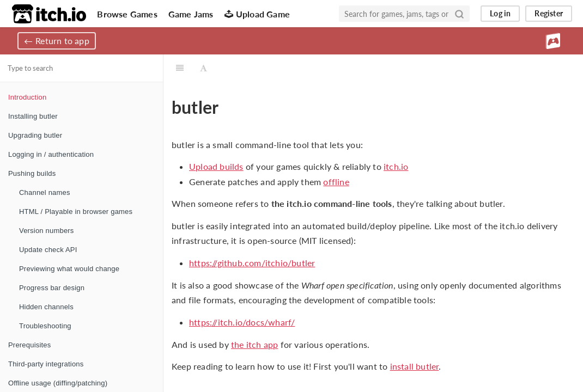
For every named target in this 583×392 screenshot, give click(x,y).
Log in (500, 13)
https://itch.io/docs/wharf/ (242, 322)
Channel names (45, 192)
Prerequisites (29, 345)
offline (336, 182)
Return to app (62, 41)
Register (549, 13)
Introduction (27, 97)
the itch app (254, 344)
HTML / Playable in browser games (76, 212)
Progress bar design (52, 288)
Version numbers (47, 231)
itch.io (396, 166)
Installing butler (33, 116)
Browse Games (127, 14)
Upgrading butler (35, 135)
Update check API (48, 250)
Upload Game (257, 14)
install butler (415, 366)
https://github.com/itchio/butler (252, 263)
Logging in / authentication (51, 154)
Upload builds (216, 166)
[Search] (459, 14)
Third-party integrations (46, 364)
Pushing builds (32, 173)
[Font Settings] (204, 68)
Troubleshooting (45, 326)
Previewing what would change (69, 269)
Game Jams (191, 14)
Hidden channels (46, 307)
